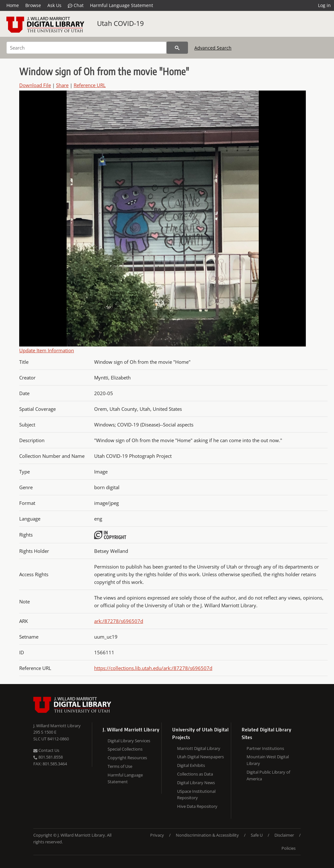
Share (62, 85)
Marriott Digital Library (199, 748)
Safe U (257, 835)
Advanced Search (213, 48)
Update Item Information (47, 350)
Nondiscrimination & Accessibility (207, 835)
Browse (33, 5)
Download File (35, 85)
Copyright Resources (127, 758)
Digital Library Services (129, 741)
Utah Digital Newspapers (200, 757)
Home (13, 5)
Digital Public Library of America (268, 775)
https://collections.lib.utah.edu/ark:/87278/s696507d (153, 668)
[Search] (86, 48)
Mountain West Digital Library (268, 760)
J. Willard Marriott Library (57, 726)
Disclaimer (284, 835)
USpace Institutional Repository (196, 795)
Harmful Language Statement (122, 5)
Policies (289, 848)
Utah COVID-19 (120, 23)
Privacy (157, 835)
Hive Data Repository (197, 806)
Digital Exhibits (191, 765)
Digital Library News (196, 783)
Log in (324, 5)
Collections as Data (195, 774)
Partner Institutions (265, 748)
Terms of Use (120, 766)
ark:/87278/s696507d (119, 621)
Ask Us (54, 5)
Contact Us (46, 750)
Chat (76, 5)
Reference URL (90, 85)
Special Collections (125, 749)
